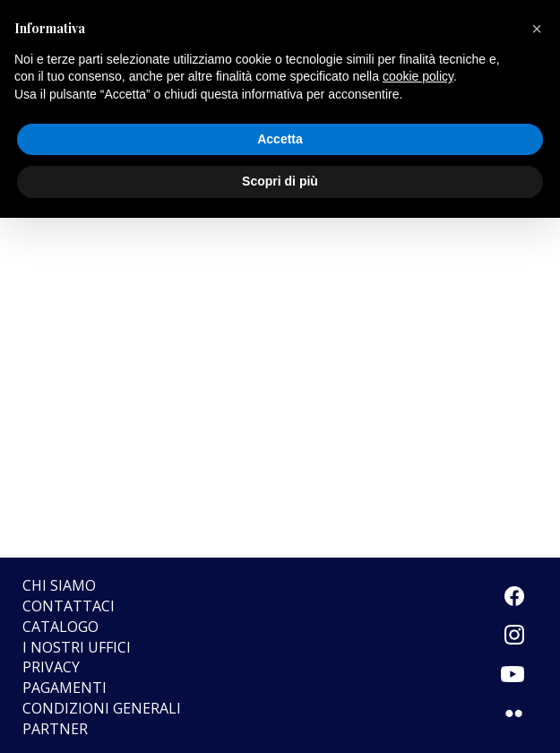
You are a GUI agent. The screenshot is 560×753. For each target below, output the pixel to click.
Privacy (51, 667)
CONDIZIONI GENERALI (102, 708)
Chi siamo (59, 585)
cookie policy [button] (418, 76)
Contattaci (69, 606)
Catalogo (60, 627)
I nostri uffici (77, 647)
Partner (55, 729)
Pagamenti (65, 688)
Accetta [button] (280, 139)
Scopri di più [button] (280, 181)
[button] (537, 29)
